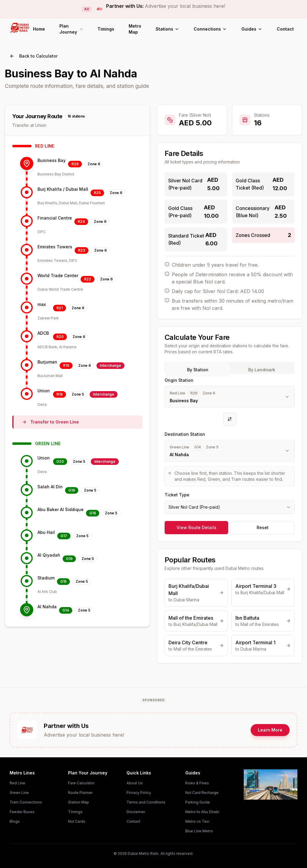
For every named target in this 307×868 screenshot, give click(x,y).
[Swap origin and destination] (230, 419)
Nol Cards (77, 821)
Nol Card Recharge (202, 793)
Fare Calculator (81, 783)
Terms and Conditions (146, 802)
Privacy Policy (139, 793)
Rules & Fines (197, 783)
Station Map (79, 802)
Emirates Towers (55, 247)
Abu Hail (46, 532)
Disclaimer (136, 812)
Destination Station (185, 434)
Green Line (19, 793)
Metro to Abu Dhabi (202, 812)
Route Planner (80, 793)
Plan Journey (71, 29)
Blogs (15, 821)
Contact (285, 29)
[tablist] (230, 368)
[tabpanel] (230, 445)
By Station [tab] (198, 370)
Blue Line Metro (199, 831)
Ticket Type (177, 495)
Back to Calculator (34, 56)
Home (39, 29)
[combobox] (230, 507)
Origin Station (179, 380)
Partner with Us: (166, 6)
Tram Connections (26, 802)
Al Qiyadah (49, 555)
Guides (252, 29)
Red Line (17, 783)
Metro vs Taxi (197, 821)
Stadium (46, 578)
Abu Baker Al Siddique (61, 509)
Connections (210, 29)
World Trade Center (58, 275)
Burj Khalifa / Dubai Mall (63, 189)
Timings (106, 29)
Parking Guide (198, 802)
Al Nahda (47, 607)
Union (44, 391)
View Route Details (197, 527)
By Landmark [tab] (262, 370)
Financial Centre (55, 218)
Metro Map (135, 29)
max (42, 304)
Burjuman (47, 362)
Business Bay (52, 160)
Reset (263, 527)
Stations (167, 29)
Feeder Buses (22, 812)
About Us (135, 783)
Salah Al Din (50, 487)
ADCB (43, 333)
